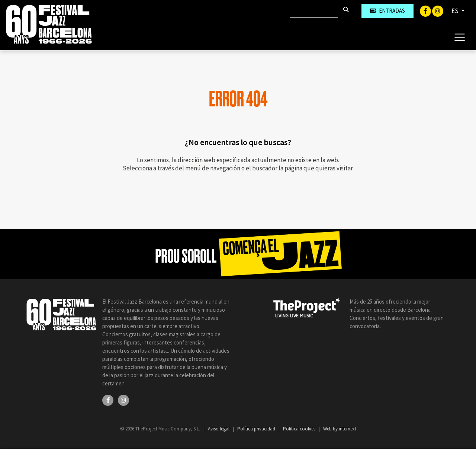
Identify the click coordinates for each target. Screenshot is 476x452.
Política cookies (300, 429)
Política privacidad (257, 429)
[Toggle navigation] (459, 37)
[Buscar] (314, 11)
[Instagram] (438, 10)
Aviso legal (219, 429)
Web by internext (340, 429)
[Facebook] (426, 10)
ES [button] (456, 11)
